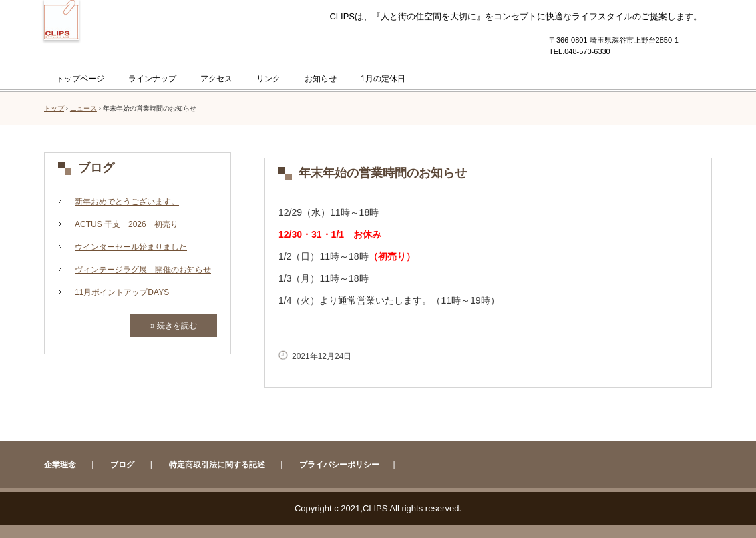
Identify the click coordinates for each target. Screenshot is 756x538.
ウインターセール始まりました (131, 247)
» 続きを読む (174, 326)
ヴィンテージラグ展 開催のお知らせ (143, 270)
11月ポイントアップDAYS (122, 292)
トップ (54, 108)
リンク (268, 79)
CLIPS (62, 61)
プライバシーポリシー (339, 465)
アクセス (216, 79)
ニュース (83, 108)
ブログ (96, 168)
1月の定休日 (383, 79)
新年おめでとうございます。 (127, 202)
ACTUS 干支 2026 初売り (127, 224)
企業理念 (60, 465)
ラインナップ (152, 79)
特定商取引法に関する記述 (217, 465)
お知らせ (321, 79)
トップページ (80, 79)
